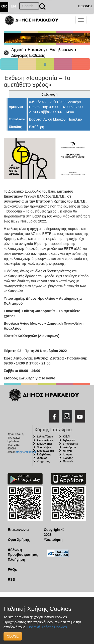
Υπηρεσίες (43, 462)
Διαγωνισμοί (44, 444)
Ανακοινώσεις (45, 440)
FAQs (12, 570)
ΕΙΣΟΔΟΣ (85, 6)
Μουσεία (68, 462)
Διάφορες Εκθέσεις (28, 55)
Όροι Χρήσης (19, 540)
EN (13, 6)
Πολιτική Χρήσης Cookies (47, 627)
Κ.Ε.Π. (67, 437)
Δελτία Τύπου (45, 437)
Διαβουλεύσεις (46, 451)
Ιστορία (67, 455)
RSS (11, 579)
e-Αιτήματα (69, 447)
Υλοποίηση (53, 540)
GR (4, 6)
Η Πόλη (67, 451)
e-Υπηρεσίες (70, 444)
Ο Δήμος (42, 458)
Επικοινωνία (18, 530)
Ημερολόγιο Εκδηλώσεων (51, 50)
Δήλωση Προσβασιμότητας (22, 552)
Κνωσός (68, 458)
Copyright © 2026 (54, 532)
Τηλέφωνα (69, 440)
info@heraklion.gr (25, 452)
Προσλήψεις (44, 447)
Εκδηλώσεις (44, 455)
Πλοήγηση (16, 560)
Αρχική (17, 50)
